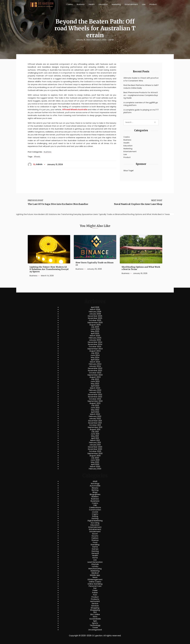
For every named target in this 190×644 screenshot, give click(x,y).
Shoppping (95, 610)
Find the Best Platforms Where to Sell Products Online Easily (141, 87)
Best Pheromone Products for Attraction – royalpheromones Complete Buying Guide (141, 95)
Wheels (37, 157)
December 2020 (95, 447)
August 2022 (95, 403)
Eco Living (95, 523)
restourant (95, 601)
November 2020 (95, 449)
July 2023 (95, 379)
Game (95, 547)
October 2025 (95, 320)
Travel (95, 628)
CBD (95, 505)
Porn (95, 595)
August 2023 (95, 377)
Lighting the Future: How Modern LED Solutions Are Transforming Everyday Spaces (49, 269)
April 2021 (95, 438)
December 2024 (95, 342)
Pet (95, 588)
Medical (95, 573)
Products (95, 599)
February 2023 (95, 390)
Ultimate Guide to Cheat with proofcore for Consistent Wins (141, 79)
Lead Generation (95, 562)
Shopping (95, 608)
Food (95, 542)
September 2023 (95, 375)
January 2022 (95, 419)
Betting (95, 490)
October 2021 (95, 425)
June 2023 (95, 381)
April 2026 (95, 307)
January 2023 (95, 392)
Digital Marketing (95, 521)
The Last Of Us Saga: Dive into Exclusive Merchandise (58, 204)
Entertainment (131, 4)
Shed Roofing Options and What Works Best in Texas (141, 268)
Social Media (95, 619)
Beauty (95, 488)
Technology (95, 625)
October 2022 (95, 399)
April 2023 (95, 386)
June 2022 (95, 408)
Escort (95, 534)
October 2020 (95, 451)
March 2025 (95, 336)
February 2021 (95, 443)
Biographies (95, 494)
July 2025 (95, 327)
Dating (95, 516)
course (95, 512)
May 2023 (95, 384)
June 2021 (95, 434)
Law (144, 4)
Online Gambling (95, 584)
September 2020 (95, 453)
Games (95, 549)
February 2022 (95, 416)
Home (95, 558)
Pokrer (95, 593)
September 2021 (95, 427)
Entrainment (95, 532)
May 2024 (95, 357)
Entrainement (95, 529)
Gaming (95, 551)
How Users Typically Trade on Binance (95, 264)
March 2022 (95, 414)
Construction (95, 510)
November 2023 (95, 371)
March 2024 (95, 362)
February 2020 (95, 469)
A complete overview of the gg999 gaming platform (141, 104)
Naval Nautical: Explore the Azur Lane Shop (138, 204)
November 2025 (95, 318)
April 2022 (95, 412)
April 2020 (95, 464)
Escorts (95, 536)
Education (103, 4)
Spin (95, 621)
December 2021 (95, 421)
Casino (70, 4)
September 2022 (95, 401)
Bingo (95, 492)
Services (95, 606)
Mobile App (95, 575)
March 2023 (95, 388)
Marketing (116, 4)
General (95, 553)
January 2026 (95, 314)
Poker (95, 590)
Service (95, 604)
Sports (95, 623)
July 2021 (95, 432)
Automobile (95, 486)
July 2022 (95, 405)
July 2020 (95, 458)
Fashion (95, 538)
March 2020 (95, 467)
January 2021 (95, 445)
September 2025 (95, 323)
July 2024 (95, 353)
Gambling (95, 545)
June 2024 (95, 355)
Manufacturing (95, 569)
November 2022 (95, 397)
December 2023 (95, 368)
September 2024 (95, 349)
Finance (95, 540)
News (95, 577)
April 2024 (95, 360)
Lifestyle (95, 564)
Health (92, 4)
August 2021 (95, 429)
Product (153, 4)
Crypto (95, 514)
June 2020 (95, 460)
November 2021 (95, 423)
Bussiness (95, 501)
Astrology (95, 484)
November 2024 (95, 344)
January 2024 (95, 366)
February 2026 (95, 312)
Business (81, 4)
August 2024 (95, 351)
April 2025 (95, 333)
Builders (95, 497)
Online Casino (95, 582)
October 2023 (95, 373)
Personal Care (95, 586)
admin (111, 40)
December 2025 (95, 316)
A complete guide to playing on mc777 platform (141, 111)
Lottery (95, 566)
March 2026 (95, 309)
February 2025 (95, 338)
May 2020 (95, 462)
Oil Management (95, 580)
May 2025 (95, 331)
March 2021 (95, 440)
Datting (95, 518)
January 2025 (95, 340)
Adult (95, 481)
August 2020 (95, 456)
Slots (95, 617)
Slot (95, 612)
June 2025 (95, 329)
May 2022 (95, 410)
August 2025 (95, 325)
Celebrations (95, 508)
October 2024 (95, 347)
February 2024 (95, 364)
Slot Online (95, 614)
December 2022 (95, 395)
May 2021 (95, 436)
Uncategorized (95, 630)
